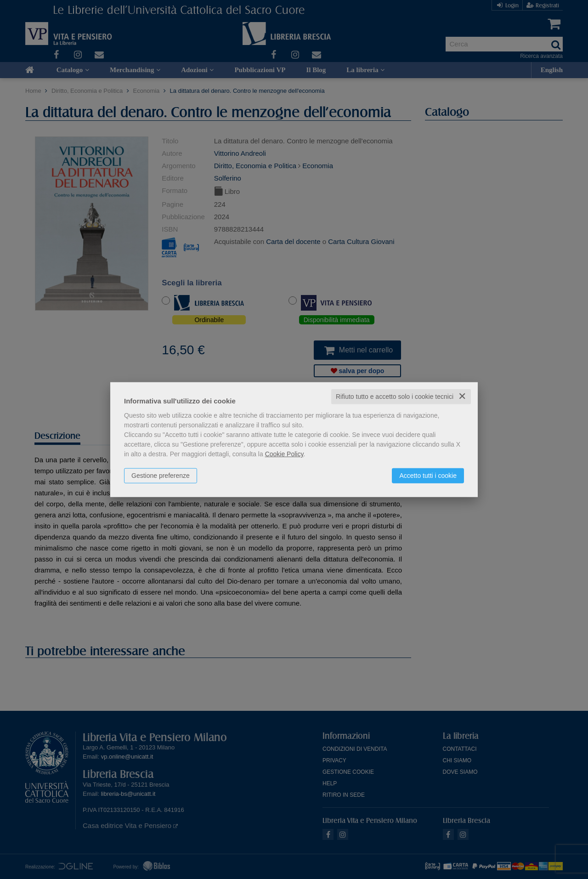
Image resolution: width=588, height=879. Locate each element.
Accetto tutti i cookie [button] (428, 476)
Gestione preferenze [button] (161, 476)
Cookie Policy (284, 454)
